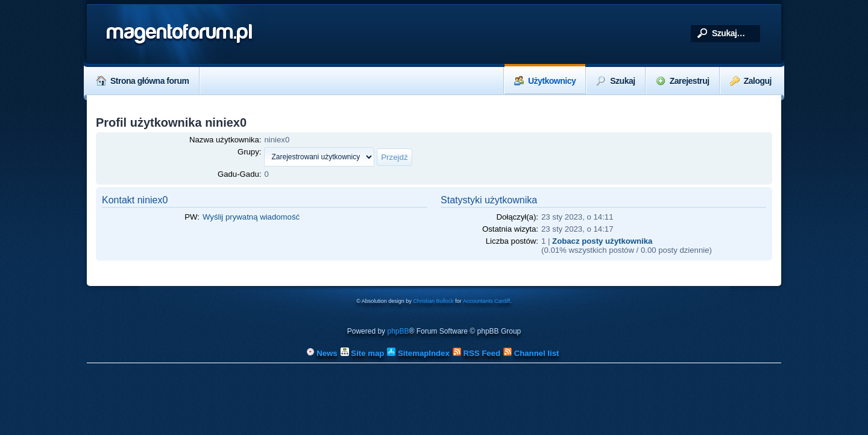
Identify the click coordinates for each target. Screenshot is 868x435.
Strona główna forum (143, 81)
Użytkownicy (545, 81)
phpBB (398, 331)
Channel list (531, 353)
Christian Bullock (433, 301)
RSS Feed (476, 353)
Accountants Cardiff (486, 301)
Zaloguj (751, 81)
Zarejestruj (683, 81)
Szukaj (615, 81)
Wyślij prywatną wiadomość (251, 217)
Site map (363, 353)
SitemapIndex (418, 353)
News (322, 353)
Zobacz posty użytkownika (602, 241)
